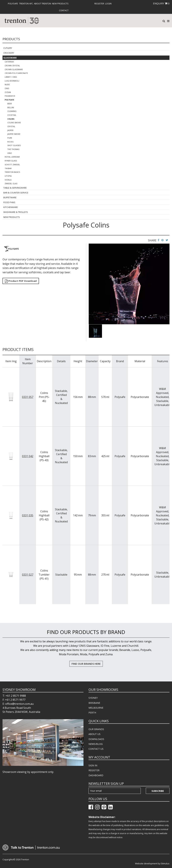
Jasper (10, 130)
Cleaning (12, 111)
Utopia (8, 176)
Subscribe (158, 791)
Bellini (11, 107)
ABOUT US (94, 734)
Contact (64, 10)
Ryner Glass (11, 161)
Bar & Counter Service (16, 193)
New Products (60, 4)
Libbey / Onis (11, 77)
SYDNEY (93, 698)
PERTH (92, 713)
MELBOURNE (96, 708)
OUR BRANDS (96, 729)
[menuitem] (13, 4)
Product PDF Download (21, 281)
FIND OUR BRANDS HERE (86, 664)
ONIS (7, 88)
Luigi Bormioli (12, 81)
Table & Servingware (15, 188)
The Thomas (13, 149)
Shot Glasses (14, 145)
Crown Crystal (12, 66)
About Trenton (42, 4)
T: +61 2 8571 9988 (14, 696)
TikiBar (8, 168)
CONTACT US (96, 749)
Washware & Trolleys (16, 212)
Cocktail (12, 115)
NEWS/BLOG (96, 744)
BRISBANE (94, 703)
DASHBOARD (96, 775)
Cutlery (8, 48)
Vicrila (8, 180)
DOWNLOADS (96, 739)
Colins (11, 119)
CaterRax (9, 62)
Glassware (10, 58)
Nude (7, 84)
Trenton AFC (26, 4)
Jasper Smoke (14, 134)
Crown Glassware (14, 69)
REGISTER (94, 770)
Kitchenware (11, 207)
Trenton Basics (12, 172)
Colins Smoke (14, 123)
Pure (10, 138)
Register (99, 4)
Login (108, 4)
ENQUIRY (161, 3)
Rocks (10, 142)
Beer (10, 104)
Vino (10, 153)
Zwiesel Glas (11, 183)
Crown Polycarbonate (16, 73)
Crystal (11, 126)
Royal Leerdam (12, 157)
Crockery (9, 53)
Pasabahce (10, 96)
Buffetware (10, 197)
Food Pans (9, 202)
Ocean (8, 92)
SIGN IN (93, 765)
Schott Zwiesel (12, 164)
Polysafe (13, 4)
